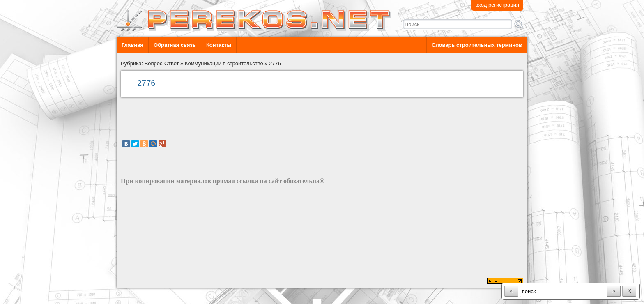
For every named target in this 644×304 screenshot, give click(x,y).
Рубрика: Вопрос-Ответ (150, 63)
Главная (132, 45)
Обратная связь (175, 45)
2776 (275, 63)
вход (481, 5)
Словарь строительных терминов (477, 45)
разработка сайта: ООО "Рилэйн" (162, 281)
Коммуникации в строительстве (224, 63)
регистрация (504, 5)
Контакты (219, 45)
